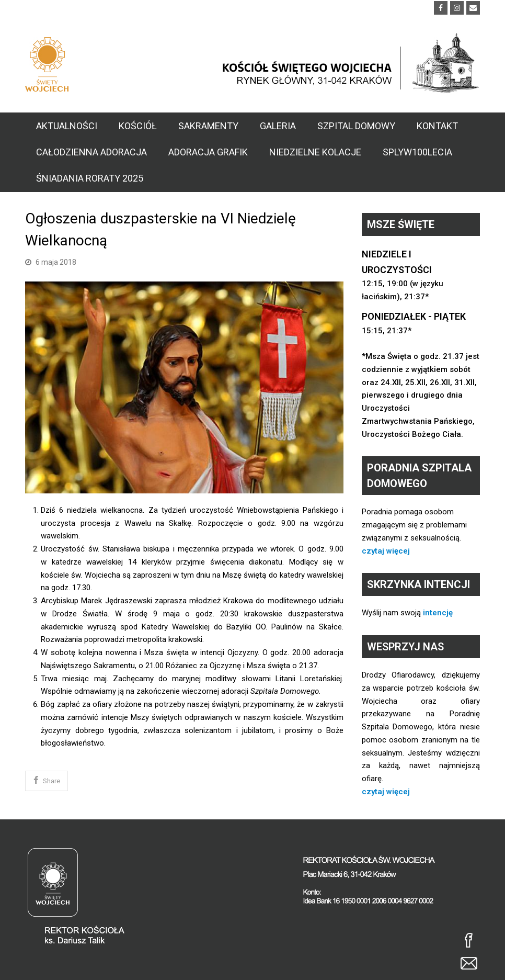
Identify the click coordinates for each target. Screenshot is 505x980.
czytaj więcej (386, 551)
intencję (438, 613)
